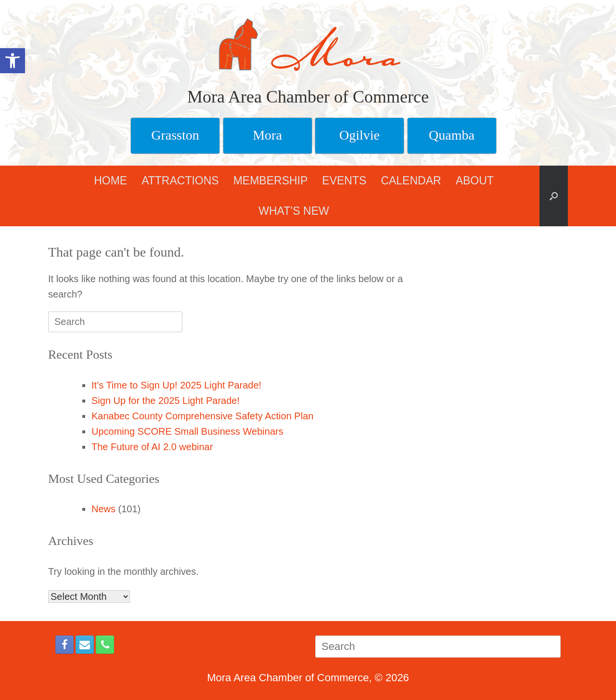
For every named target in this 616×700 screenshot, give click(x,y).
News (103, 509)
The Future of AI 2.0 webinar (152, 447)
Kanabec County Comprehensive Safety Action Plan (202, 416)
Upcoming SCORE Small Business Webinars (187, 431)
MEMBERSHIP (271, 181)
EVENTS (344, 181)
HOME (110, 181)
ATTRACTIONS (180, 181)
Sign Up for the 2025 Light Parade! (166, 401)
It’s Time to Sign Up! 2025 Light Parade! (176, 385)
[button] (554, 196)
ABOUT (475, 181)
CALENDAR (411, 181)
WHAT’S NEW (294, 211)
